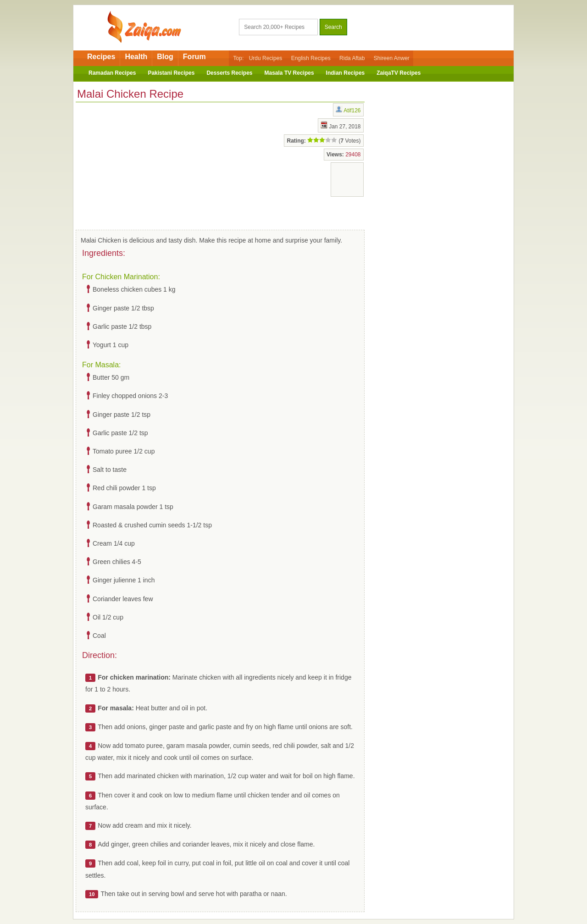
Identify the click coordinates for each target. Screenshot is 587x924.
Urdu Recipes (266, 58)
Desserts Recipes (229, 73)
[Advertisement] (149, 164)
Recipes (101, 57)
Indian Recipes (346, 73)
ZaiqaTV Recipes (399, 73)
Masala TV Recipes (289, 73)
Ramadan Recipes (112, 73)
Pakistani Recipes (171, 73)
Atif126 (352, 111)
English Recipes (311, 58)
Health (136, 57)
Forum (194, 57)
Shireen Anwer (392, 58)
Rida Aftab (352, 58)
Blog (165, 57)
